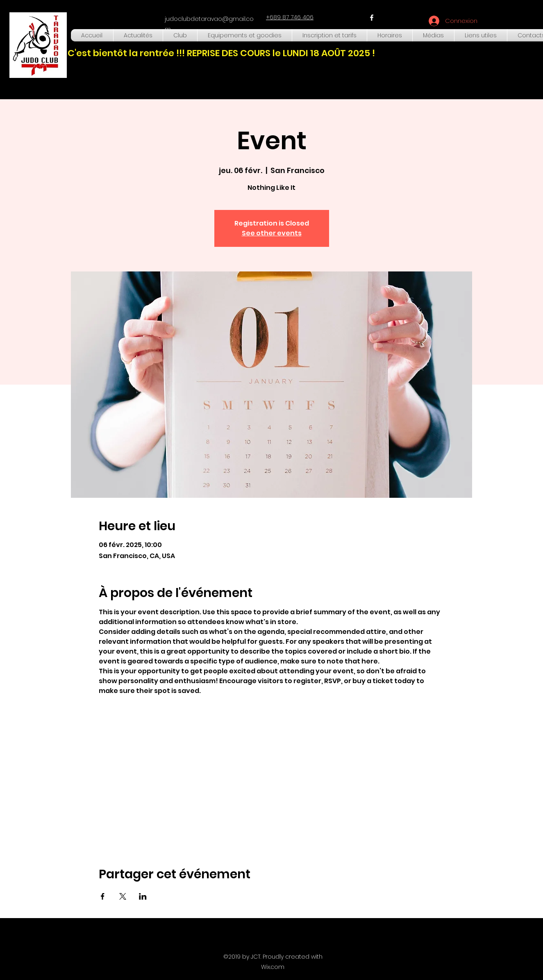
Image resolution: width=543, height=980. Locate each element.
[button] (180, 35)
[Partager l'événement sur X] (123, 896)
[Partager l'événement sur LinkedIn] (143, 896)
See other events (272, 233)
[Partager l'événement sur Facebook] (103, 896)
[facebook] (372, 18)
